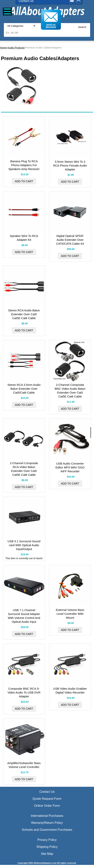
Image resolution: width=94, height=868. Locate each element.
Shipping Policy (47, 847)
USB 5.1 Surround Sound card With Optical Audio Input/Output (24, 545)
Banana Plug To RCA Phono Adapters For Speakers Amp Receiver (24, 165)
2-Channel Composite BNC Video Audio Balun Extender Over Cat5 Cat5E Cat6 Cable (70, 391)
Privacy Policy (47, 840)
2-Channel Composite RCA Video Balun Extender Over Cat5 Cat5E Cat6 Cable (24, 469)
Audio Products (16, 48)
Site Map (47, 854)
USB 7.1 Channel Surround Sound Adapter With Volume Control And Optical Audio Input (24, 616)
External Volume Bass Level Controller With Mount (70, 614)
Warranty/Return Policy (47, 823)
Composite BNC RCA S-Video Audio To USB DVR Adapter (24, 692)
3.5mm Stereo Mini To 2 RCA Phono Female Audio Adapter (70, 165)
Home (3, 48)
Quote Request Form (47, 799)
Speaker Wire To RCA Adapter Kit (24, 238)
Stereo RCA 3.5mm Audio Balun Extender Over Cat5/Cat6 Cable (24, 389)
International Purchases (47, 816)
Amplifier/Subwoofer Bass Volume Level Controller (24, 765)
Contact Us (47, 792)
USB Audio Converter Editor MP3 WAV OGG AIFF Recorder (70, 467)
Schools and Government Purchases (47, 830)
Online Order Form (47, 806)
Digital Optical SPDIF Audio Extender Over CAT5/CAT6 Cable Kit (70, 240)
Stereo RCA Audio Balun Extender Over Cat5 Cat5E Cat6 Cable (24, 314)
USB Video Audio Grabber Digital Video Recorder (70, 691)
